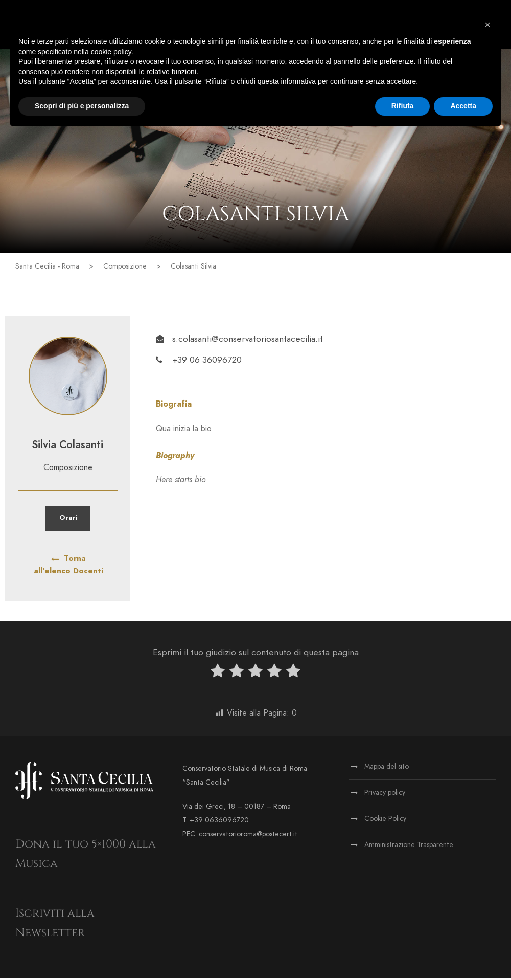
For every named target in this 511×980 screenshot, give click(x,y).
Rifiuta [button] (403, 106)
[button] (487, 25)
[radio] (218, 675)
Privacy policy (385, 795)
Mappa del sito (387, 769)
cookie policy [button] (111, 52)
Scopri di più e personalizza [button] (82, 106)
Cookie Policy (385, 821)
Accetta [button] (463, 106)
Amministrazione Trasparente (409, 847)
